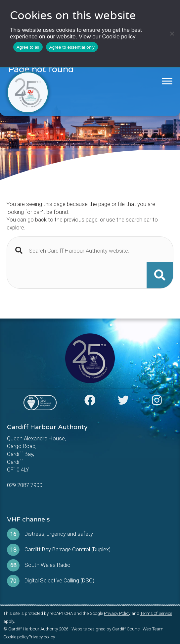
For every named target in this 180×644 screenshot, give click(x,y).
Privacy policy (42, 637)
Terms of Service (156, 613)
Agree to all (28, 47)
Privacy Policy (117, 613)
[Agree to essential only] (172, 33)
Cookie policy (119, 37)
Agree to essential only (72, 47)
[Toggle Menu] (167, 81)
